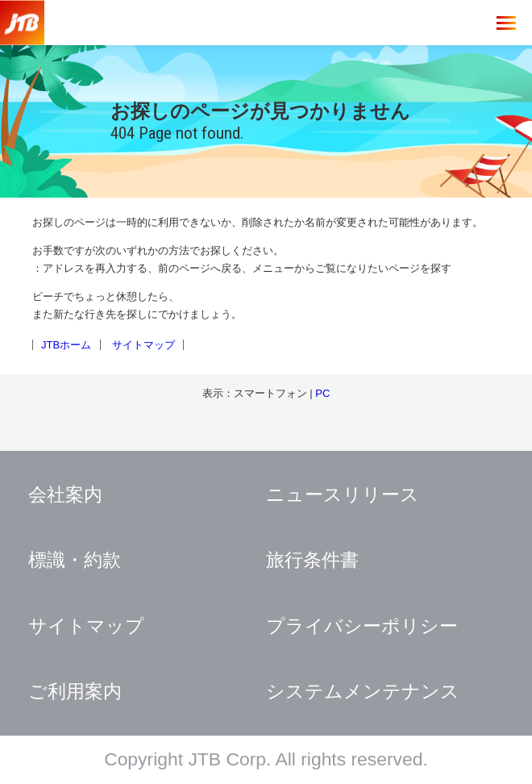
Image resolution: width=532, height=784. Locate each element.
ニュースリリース (343, 494)
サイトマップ (143, 345)
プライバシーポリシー (362, 626)
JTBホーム (66, 345)
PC (322, 393)
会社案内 (65, 494)
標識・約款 (75, 560)
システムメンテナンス (363, 691)
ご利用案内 (75, 691)
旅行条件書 (312, 560)
